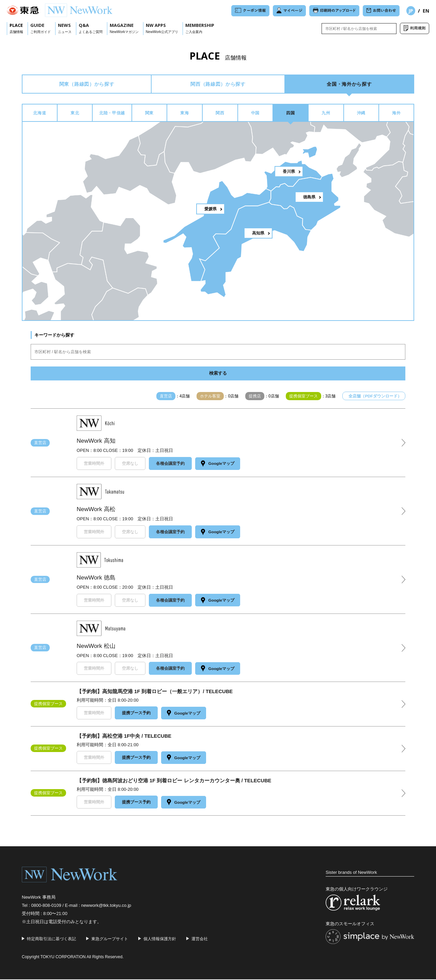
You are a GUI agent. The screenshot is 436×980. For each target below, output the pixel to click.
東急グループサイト (110, 939)
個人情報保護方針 (160, 939)
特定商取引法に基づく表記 (51, 939)
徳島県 (309, 199)
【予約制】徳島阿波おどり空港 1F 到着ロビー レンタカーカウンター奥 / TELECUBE (174, 781)
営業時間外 (94, 465)
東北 (75, 114)
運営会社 (200, 939)
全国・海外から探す (349, 85)
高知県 (258, 235)
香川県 (289, 174)
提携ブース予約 (136, 714)
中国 (255, 114)
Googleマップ (219, 465)
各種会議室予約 (170, 465)
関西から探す (218, 85)
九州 (326, 114)
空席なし (130, 465)
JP (411, 11)
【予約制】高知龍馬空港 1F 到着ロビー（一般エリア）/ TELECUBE (155, 693)
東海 (184, 114)
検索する (218, 375)
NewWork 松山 (97, 647)
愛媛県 (211, 211)
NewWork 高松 (97, 511)
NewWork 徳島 (97, 579)
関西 (220, 114)
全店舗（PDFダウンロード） (375, 398)
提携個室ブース (48, 705)
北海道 (40, 114)
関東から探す (87, 85)
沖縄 (361, 114)
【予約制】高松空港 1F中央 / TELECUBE (124, 737)
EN (426, 11)
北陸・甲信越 (112, 114)
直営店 (40, 445)
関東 (149, 114)
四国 (290, 114)
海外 (396, 114)
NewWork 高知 (97, 443)
